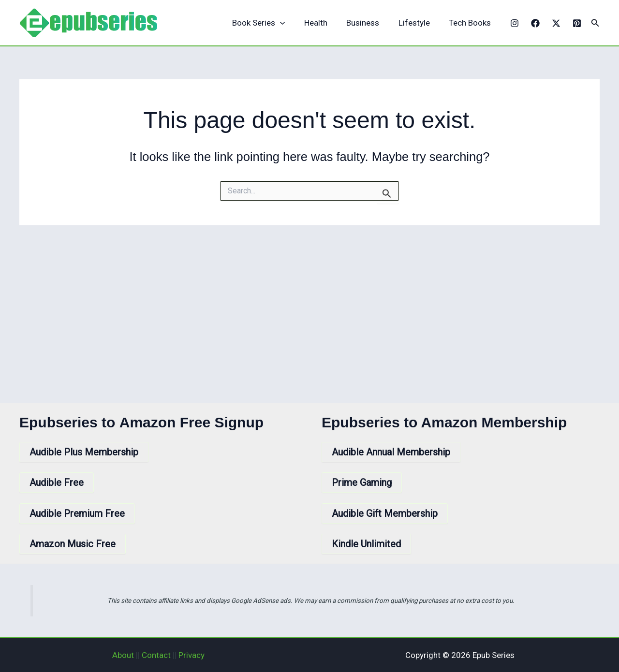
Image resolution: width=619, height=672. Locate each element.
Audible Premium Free (77, 513)
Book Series (271, 23)
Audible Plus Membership (84, 452)
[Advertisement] (309, 298)
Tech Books (471, 23)
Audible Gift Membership (385, 513)
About (123, 655)
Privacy (192, 655)
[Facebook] (535, 23)
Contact (156, 655)
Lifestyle (418, 23)
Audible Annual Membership (391, 452)
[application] (292, 23)
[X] (556, 23)
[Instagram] (515, 23)
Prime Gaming (362, 482)
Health (325, 23)
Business (369, 23)
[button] (595, 23)
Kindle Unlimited (366, 544)
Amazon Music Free (73, 544)
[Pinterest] (577, 23)
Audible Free (57, 482)
